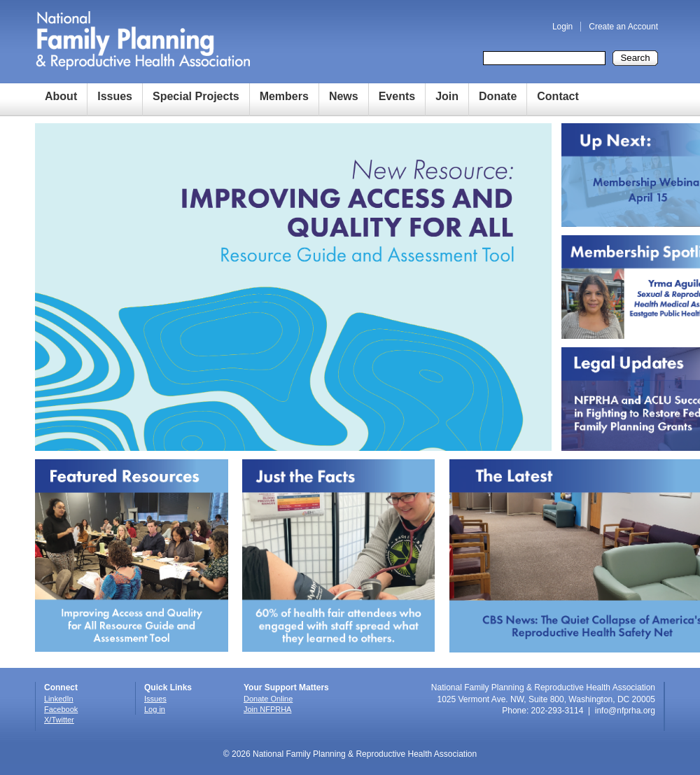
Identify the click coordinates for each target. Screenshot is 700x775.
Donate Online (268, 699)
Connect (61, 687)
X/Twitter (59, 720)
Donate (498, 96)
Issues (115, 96)
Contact (558, 96)
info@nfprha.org (625, 711)
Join (447, 96)
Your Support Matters (286, 687)
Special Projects (196, 96)
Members (284, 96)
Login (562, 27)
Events (397, 96)
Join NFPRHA (267, 709)
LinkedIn (59, 699)
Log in (155, 709)
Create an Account (623, 27)
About (61, 96)
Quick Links (168, 687)
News (344, 96)
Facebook (61, 709)
